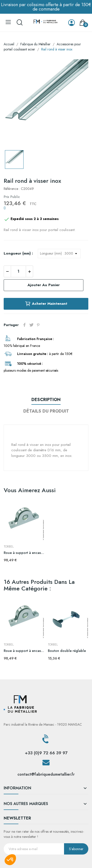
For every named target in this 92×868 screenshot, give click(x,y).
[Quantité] (18, 271)
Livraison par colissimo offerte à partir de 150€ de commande (46, 7)
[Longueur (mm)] (59, 254)
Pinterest (38, 325)
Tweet (31, 325)
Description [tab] (46, 400)
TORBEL (9, 547)
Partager (25, 325)
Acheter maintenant (46, 304)
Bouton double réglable (67, 651)
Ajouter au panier (44, 285)
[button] (10, 860)
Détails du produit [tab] (46, 411)
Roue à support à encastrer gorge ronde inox (24, 553)
